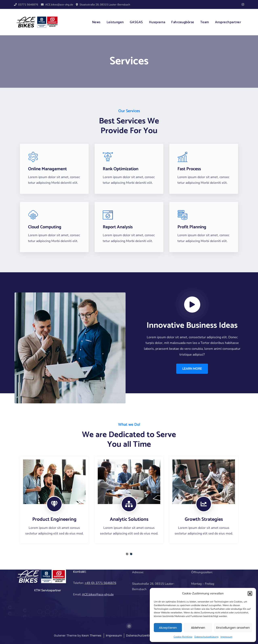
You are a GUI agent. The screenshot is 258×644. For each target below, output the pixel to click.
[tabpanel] (54, 500)
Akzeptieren (168, 628)
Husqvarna (157, 22)
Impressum (226, 637)
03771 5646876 (26, 5)
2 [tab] (131, 554)
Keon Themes (92, 636)
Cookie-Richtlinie (183, 637)
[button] (250, 593)
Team (205, 22)
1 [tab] (127, 554)
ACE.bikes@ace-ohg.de (57, 5)
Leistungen (115, 22)
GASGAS (136, 22)
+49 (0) (90, 583)
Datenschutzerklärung (206, 637)
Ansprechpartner (228, 22)
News (96, 22)
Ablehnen (198, 628)
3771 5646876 (106, 583)
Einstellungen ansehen (233, 628)
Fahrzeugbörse (183, 22)
